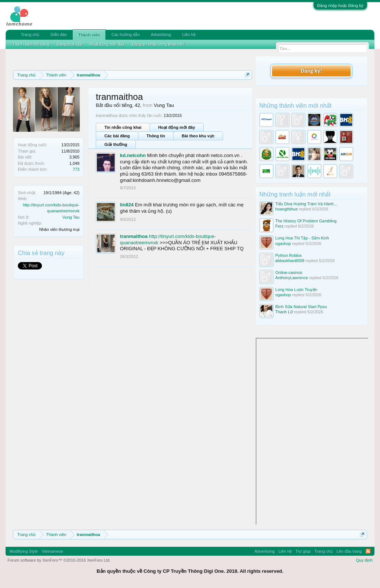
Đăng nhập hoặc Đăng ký (340, 6)
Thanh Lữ (284, 312)
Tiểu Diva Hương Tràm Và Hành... (306, 204)
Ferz (279, 226)
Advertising (161, 35)
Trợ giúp (303, 551)
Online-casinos (289, 272)
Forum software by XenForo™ (59, 560)
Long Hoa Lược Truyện (296, 290)
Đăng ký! (311, 71)
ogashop (283, 244)
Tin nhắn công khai (123, 127)
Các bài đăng (117, 136)
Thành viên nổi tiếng (31, 44)
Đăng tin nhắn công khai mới (158, 44)
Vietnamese (52, 551)
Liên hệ (189, 35)
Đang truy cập (69, 44)
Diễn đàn (59, 35)
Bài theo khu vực (198, 136)
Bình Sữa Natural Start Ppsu (301, 307)
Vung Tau (71, 217)
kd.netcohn (133, 155)
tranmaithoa (134, 236)
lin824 (127, 205)
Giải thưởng (116, 144)
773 (76, 169)
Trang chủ (30, 35)
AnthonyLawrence (292, 278)
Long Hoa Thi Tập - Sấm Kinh (302, 238)
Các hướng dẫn (125, 35)
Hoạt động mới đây (176, 127)
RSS (368, 551)
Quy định (364, 560)
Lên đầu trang (349, 551)
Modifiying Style (24, 551)
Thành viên (89, 35)
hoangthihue (287, 209)
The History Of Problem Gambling (306, 221)
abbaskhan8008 (290, 261)
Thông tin (156, 136)
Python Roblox (289, 255)
